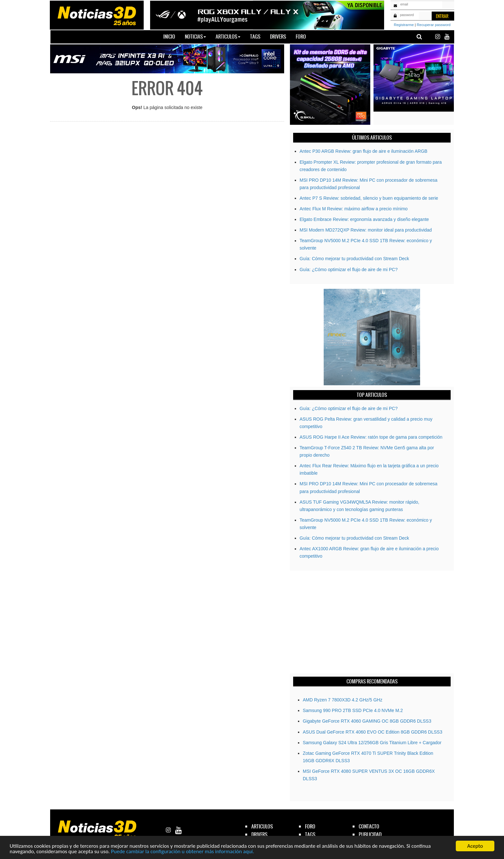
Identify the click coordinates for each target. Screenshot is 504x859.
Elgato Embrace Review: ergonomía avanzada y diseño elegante (364, 219)
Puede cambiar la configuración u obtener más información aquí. (182, 852)
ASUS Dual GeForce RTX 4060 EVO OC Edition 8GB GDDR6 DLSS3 (373, 732)
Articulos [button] (228, 37)
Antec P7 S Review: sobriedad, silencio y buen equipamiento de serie (369, 198)
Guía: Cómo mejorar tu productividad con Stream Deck (354, 259)
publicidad (370, 834)
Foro (301, 37)
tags (310, 834)
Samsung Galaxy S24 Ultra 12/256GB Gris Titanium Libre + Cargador (372, 743)
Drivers (278, 37)
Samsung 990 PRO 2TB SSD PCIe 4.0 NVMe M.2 (353, 710)
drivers (259, 834)
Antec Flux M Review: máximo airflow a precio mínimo (354, 209)
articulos (262, 826)
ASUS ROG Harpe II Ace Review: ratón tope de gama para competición (371, 437)
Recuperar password (434, 25)
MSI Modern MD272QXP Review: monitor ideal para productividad (366, 230)
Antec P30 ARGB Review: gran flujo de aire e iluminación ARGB (364, 151)
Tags (255, 37)
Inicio (172, 36)
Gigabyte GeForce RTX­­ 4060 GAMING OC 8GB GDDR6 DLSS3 (367, 721)
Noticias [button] (195, 37)
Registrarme (404, 25)
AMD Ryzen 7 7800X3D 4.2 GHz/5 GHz (342, 700)
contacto (369, 826)
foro (310, 826)
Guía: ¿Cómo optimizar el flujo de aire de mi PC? (349, 270)
